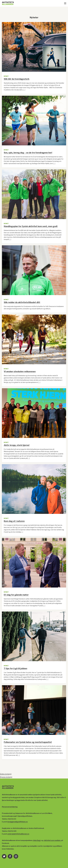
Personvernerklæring (10, 807)
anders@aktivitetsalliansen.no (18, 834)
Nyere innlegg (6, 777)
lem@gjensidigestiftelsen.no (18, 822)
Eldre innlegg (6, 774)
